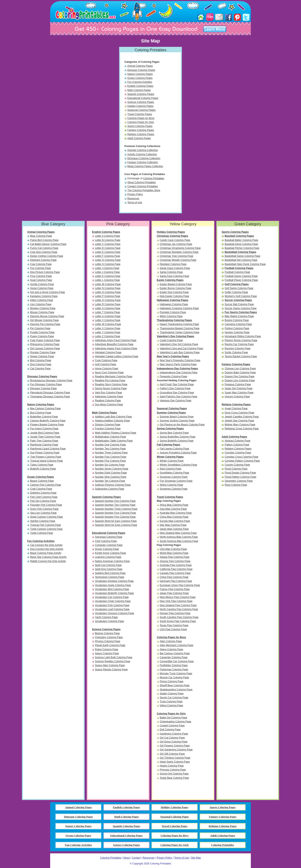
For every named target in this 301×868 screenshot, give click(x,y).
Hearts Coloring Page (172, 766)
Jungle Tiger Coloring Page (45, 437)
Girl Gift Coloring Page (172, 754)
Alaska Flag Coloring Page (175, 557)
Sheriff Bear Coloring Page (175, 685)
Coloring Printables (154, 178)
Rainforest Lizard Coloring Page (48, 449)
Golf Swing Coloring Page (239, 288)
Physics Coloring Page (108, 641)
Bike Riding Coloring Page (239, 316)
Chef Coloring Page (106, 541)
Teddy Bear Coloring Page (174, 778)
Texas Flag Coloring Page (174, 625)
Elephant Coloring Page (43, 260)
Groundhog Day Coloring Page (177, 393)
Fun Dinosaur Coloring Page (46, 384)
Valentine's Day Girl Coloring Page (179, 344)
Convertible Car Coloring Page (177, 661)
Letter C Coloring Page (108, 244)
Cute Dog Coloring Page (44, 252)
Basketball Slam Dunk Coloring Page (245, 264)
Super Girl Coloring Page (238, 388)
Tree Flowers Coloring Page (46, 457)
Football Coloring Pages (239, 268)
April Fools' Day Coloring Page (177, 384)
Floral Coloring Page (236, 469)
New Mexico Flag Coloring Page (178, 597)
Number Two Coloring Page (110, 449)
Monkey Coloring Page (43, 308)
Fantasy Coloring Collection (143, 162)
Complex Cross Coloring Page (241, 457)
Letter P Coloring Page (108, 296)
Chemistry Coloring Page (109, 637)
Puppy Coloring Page (42, 336)
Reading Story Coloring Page (111, 384)
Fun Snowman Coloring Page (176, 481)
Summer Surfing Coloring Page (177, 421)
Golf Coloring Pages (237, 284)
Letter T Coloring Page (107, 312)
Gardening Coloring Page (174, 734)
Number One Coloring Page (110, 445)
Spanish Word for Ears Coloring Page (116, 521)
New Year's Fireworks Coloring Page (180, 360)
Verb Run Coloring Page (108, 393)
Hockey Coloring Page (237, 332)
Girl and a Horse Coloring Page (48, 292)
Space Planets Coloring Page (111, 670)
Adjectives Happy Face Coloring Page (116, 348)
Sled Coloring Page (170, 469)
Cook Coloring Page (106, 360)
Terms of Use (135, 202)
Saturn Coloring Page (107, 653)
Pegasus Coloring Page (238, 384)
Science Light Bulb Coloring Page (114, 657)
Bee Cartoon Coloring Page (45, 408)
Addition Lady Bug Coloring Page (113, 417)
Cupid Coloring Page (171, 340)
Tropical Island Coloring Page (47, 461)
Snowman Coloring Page (174, 477)
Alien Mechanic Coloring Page (177, 645)
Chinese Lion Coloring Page (240, 369)
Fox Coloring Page (40, 268)
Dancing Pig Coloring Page (45, 324)
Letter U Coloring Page (108, 316)
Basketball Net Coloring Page (241, 260)
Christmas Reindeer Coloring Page (179, 252)
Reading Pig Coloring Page (110, 380)
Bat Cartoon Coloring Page (175, 653)
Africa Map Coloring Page (174, 505)
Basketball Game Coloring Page (242, 256)
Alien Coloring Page (171, 641)
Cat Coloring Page (40, 369)
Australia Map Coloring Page (176, 513)
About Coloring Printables (142, 182)
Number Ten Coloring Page (110, 481)
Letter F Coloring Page (108, 256)
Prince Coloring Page (172, 681)
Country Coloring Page (237, 465)
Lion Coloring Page (41, 304)
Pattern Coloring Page (237, 445)
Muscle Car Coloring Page (174, 677)
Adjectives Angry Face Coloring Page (116, 340)
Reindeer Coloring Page (173, 264)
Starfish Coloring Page (43, 521)
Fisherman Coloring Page (174, 670)
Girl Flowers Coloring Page (175, 746)
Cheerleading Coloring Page (175, 722)
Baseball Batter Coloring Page (241, 240)
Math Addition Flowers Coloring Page (115, 433)
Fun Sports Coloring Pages (241, 312)
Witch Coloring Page (171, 316)
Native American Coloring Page (112, 561)
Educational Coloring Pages (143, 98)
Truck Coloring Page (171, 702)
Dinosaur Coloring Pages (141, 70)
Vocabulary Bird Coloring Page (112, 589)
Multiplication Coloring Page (110, 437)
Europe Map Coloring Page (175, 521)
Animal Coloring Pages (140, 66)
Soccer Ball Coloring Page (239, 304)
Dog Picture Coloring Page (45, 272)
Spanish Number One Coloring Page (115, 501)
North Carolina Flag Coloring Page (179, 609)
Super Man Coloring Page (239, 393)
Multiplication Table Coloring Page (114, 441)
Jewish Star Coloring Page (239, 421)
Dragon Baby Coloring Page (240, 373)
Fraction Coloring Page (108, 429)
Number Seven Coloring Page (112, 469)
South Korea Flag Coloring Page (178, 621)
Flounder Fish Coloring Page (46, 505)
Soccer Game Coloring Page (240, 308)
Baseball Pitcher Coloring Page (242, 248)
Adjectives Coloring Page (109, 397)
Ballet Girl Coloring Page (173, 718)
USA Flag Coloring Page (173, 629)
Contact (136, 858)
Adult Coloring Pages (139, 138)
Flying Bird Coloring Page (44, 240)
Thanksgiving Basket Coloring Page (180, 328)
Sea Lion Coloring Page (43, 513)
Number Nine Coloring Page (111, 477)
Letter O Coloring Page (108, 292)
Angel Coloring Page (236, 408)
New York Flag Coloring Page (176, 601)
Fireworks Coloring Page (173, 376)
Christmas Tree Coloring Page (177, 256)
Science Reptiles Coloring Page (113, 661)
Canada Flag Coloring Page (175, 573)
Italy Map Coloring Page (173, 525)
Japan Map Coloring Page (174, 529)
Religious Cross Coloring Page (242, 429)
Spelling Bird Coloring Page (110, 573)
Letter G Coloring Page (108, 260)
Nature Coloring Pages (140, 74)
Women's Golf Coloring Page (241, 296)
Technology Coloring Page (110, 577)
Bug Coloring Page (41, 413)
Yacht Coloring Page (106, 617)
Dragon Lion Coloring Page (240, 380)
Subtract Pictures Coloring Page (113, 485)
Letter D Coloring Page (108, 248)
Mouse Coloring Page (42, 312)
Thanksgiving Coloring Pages (174, 320)
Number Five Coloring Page (110, 461)
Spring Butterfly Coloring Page (177, 441)
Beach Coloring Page (42, 481)
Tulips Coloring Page (42, 465)
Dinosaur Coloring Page (43, 388)
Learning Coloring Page (108, 557)
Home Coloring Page (106, 369)
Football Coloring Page (237, 272)
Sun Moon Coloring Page (109, 405)
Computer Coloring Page (109, 545)
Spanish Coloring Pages (141, 94)
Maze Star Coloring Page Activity (48, 557)
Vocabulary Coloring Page (109, 621)
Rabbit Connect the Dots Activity (48, 561)
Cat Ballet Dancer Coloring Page (48, 244)
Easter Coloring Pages (170, 280)
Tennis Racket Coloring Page (241, 356)
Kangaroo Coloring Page (44, 296)
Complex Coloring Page (238, 453)
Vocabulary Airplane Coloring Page (114, 581)
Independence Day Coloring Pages (177, 369)
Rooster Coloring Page (43, 352)
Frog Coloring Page (41, 276)
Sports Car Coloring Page (174, 698)
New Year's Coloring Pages (173, 356)
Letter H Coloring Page (108, 264)
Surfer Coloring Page (236, 352)
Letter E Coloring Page (108, 252)
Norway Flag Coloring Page (175, 613)
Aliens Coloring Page (171, 649)
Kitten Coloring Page (42, 300)
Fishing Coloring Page (237, 328)
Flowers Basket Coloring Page (47, 425)
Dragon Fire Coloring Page (239, 376)
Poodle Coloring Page (42, 332)
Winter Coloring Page (172, 461)
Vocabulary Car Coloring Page (112, 597)
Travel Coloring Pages (140, 114)
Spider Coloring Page (172, 694)
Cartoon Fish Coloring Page (46, 485)
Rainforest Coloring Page (44, 445)
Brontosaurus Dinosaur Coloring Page (51, 380)
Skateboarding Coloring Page (176, 690)
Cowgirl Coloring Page (172, 726)
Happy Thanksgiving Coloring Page (179, 324)
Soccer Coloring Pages (238, 300)
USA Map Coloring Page (173, 549)
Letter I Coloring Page (107, 268)
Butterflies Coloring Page (44, 417)
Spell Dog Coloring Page (109, 569)
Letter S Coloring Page (108, 308)
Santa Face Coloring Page (174, 276)
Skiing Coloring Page (171, 485)
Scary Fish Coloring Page (44, 509)
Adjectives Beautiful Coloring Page (114, 344)
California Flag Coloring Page (176, 569)
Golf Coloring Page (105, 364)
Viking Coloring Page (171, 705)
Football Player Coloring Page (241, 280)
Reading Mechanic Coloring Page (114, 376)
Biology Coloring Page (107, 633)
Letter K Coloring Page (108, 276)
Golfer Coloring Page (236, 292)
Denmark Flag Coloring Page (176, 581)
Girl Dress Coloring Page (174, 742)
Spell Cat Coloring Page (108, 565)
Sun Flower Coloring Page (45, 453)
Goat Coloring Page (41, 280)
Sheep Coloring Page (42, 356)
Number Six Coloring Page (110, 465)
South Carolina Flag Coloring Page (179, 617)
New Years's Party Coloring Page (178, 364)
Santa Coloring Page (171, 272)
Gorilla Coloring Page (42, 284)
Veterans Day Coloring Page (175, 401)
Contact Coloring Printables (143, 186)
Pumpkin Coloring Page (173, 312)
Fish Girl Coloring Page (43, 501)
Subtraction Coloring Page (110, 489)
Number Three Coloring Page (111, 453)
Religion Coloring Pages (141, 134)
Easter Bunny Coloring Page (175, 288)
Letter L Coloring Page (107, 280)
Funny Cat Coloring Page (44, 248)
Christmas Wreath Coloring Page (178, 260)
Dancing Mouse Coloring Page (47, 316)
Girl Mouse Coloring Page (44, 320)
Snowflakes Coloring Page (174, 473)
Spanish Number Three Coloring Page (116, 509)
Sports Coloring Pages (140, 126)
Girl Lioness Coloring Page (45, 348)
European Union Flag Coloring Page (180, 585)
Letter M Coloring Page (108, 284)
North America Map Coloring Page (179, 537)
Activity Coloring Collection (142, 154)
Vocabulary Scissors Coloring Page (114, 613)
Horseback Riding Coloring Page (243, 336)
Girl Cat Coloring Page (172, 738)
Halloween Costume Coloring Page (179, 308)
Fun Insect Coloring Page (44, 429)
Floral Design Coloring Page (240, 473)
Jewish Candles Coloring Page (242, 417)
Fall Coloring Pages (168, 445)
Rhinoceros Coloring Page (45, 344)
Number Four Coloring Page (111, 457)
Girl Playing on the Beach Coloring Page (182, 425)
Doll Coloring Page (170, 730)
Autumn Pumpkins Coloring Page (178, 453)
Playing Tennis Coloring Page (241, 340)
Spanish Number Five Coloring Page (115, 517)
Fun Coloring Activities (140, 82)
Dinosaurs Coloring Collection (144, 158)
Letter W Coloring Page (108, 324)
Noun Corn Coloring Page (109, 373)
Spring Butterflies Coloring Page (178, 437)
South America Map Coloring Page (179, 541)
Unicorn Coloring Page (237, 397)
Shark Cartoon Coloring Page (47, 517)
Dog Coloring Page (41, 364)
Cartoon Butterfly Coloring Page (48, 421)
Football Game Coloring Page (241, 276)
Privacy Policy (135, 194)
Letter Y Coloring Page (108, 332)
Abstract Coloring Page (237, 441)
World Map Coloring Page (174, 553)
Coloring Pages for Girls (141, 122)
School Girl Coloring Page (174, 774)
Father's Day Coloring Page (175, 388)
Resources (133, 198)
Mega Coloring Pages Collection (145, 166)
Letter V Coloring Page (108, 320)
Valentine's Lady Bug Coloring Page (180, 352)
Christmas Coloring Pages (172, 236)
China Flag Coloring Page (174, 577)
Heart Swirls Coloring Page (175, 762)
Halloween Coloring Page (174, 304)
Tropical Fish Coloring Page (46, 525)
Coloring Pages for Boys (141, 118)
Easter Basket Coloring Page (176, 284)
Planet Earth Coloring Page (110, 645)
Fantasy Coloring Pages (141, 130)
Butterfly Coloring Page (43, 469)
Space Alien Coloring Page (110, 665)
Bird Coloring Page (41, 360)
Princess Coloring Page (173, 770)
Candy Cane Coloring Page (175, 240)
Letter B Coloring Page (108, 240)
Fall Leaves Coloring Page (174, 449)
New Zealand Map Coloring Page (178, 533)
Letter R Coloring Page (108, 304)
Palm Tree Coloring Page (44, 441)
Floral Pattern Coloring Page (240, 477)
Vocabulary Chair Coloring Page (113, 601)
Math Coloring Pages (139, 90)
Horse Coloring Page (42, 288)
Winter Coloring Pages (170, 457)
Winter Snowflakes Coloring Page (178, 465)
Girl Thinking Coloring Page (175, 758)
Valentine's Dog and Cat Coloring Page (181, 348)
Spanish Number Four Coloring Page (115, 513)
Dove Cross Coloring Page (239, 413)
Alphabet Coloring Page (108, 352)
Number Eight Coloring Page (111, 473)
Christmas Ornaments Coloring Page (180, 248)
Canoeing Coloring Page (238, 324)
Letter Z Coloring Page (108, 336)
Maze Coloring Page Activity (46, 553)
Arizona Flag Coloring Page (175, 561)
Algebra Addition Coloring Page (112, 421)
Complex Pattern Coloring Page (242, 461)
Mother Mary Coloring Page (240, 425)
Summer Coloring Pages (171, 413)
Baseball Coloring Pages (239, 236)
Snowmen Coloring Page (174, 489)
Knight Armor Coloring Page (110, 553)
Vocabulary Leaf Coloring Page (112, 609)
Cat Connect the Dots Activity (46, 545)
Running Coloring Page (237, 348)
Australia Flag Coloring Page (176, 565)
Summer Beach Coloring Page (177, 417)
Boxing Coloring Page (237, 320)
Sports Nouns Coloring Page (111, 388)
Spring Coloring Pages (170, 429)
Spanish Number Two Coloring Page (115, 505)
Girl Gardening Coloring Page (176, 750)
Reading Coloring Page (108, 401)
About (126, 858)
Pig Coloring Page (40, 328)
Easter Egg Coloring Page (174, 292)
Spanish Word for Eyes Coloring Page (116, 525)
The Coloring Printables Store (144, 190)
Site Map (196, 858)
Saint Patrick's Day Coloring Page (179, 397)
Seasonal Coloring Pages (141, 110)
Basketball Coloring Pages (240, 252)
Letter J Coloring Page (107, 272)
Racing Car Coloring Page (239, 344)
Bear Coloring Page (41, 236)
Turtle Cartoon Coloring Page (46, 529)
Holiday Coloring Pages (140, 106)
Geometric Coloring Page (239, 481)
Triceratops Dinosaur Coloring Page (50, 397)
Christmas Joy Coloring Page (176, 244)
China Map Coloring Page (174, 517)
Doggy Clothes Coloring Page (47, 256)
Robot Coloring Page (106, 649)
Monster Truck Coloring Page (176, 673)
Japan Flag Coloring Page (174, 593)
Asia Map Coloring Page (173, 509)
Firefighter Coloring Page (174, 665)
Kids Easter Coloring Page (174, 296)
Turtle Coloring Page (42, 533)
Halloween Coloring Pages (173, 300)
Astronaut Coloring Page (109, 537)
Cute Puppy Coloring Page (45, 340)
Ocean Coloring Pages (140, 78)
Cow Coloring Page (41, 264)
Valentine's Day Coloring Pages (175, 336)
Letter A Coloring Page (107, 236)
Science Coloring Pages (141, 102)
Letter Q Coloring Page (108, 300)
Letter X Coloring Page (108, 328)
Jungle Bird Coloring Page (45, 433)
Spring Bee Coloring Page (174, 433)
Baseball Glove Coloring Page (241, 244)
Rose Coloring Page (236, 485)
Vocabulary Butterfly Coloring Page (114, 593)
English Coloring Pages (140, 86)
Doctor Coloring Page (107, 549)
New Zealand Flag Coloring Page (178, 605)
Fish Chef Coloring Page (44, 497)
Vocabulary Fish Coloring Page (112, 605)
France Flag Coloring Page (175, 589)
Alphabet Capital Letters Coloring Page (117, 356)
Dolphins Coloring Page (43, 493)
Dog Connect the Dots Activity (47, 549)
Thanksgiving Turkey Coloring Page (179, 332)
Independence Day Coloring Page (179, 373)
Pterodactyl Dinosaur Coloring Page (50, 393)
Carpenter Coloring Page (174, 657)
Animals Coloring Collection (143, 150)
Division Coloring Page (108, 425)
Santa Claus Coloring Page (175, 268)
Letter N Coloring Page (108, 288)
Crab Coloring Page (41, 489)
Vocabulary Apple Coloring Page (113, 585)
